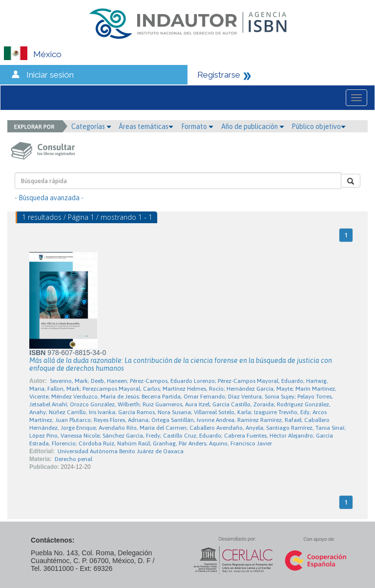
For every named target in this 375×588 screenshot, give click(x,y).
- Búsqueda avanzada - (49, 198)
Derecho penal (73, 459)
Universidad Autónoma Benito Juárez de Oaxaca (121, 451)
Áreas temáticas (146, 126)
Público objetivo (319, 126)
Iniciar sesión (50, 75)
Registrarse (219, 75)
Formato (197, 126)
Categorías (91, 126)
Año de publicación (253, 126)
